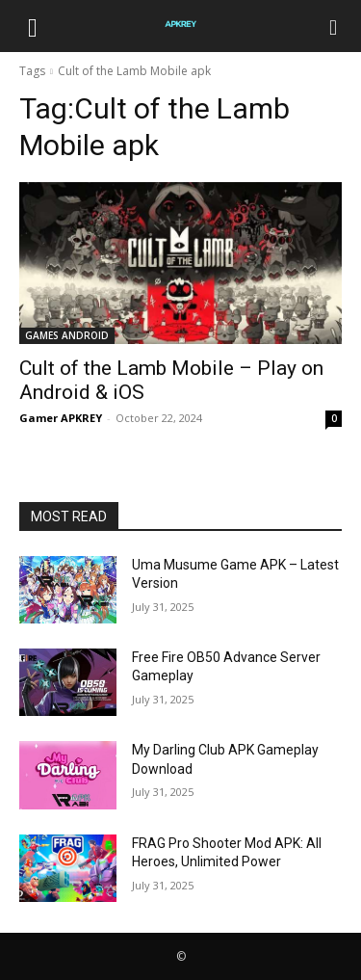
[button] (33, 26)
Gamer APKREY (61, 418)
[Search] (334, 26)
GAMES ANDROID (67, 335)
